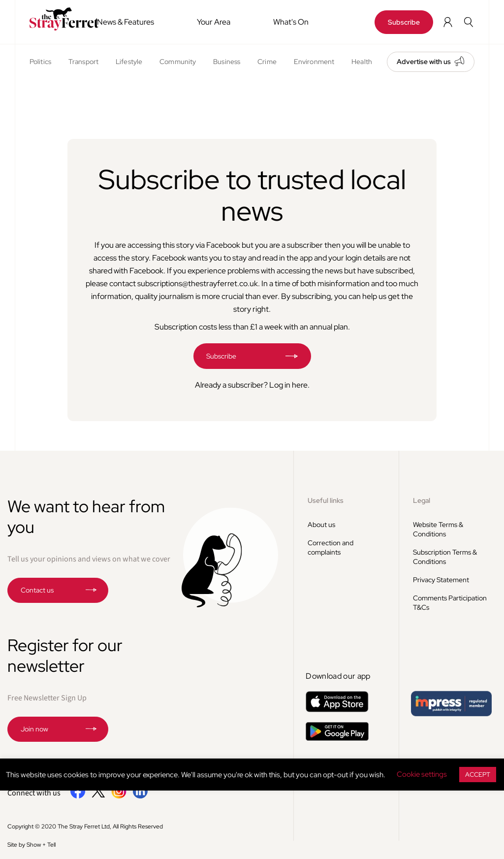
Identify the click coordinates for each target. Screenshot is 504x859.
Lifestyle (129, 62)
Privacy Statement (441, 580)
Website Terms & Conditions (438, 529)
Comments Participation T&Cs (450, 603)
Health (362, 62)
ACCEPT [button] (478, 775)
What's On (291, 22)
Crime (267, 62)
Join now (34, 729)
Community (178, 62)
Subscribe (404, 22)
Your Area (214, 22)
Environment (314, 62)
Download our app (338, 676)
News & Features (126, 22)
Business (227, 62)
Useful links (326, 500)
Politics (40, 62)
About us (321, 525)
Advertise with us (424, 62)
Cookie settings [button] (422, 774)
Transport (83, 62)
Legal (422, 500)
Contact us (37, 590)
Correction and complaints (331, 547)
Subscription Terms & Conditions (445, 557)
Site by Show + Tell (31, 845)
